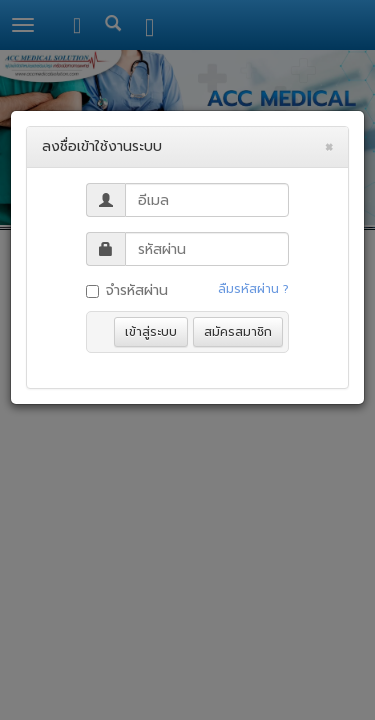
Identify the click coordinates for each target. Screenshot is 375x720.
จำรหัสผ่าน (127, 290)
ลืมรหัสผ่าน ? (253, 289)
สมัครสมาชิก (238, 332)
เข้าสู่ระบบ (151, 332)
